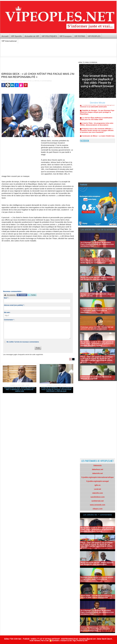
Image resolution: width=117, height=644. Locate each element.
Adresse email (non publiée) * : (14, 305)
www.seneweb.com (98, 505)
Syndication (56, 641)
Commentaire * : (9, 320)
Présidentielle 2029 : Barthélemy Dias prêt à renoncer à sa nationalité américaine (20, 390)
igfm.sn (98, 485)
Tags (74, 641)
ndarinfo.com (98, 493)
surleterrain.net (98, 501)
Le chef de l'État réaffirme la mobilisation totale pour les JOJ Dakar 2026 (96, 120)
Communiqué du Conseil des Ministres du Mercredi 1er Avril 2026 (96, 378)
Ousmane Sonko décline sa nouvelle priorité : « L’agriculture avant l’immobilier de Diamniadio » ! (97, 310)
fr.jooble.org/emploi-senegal (98, 481)
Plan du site (45, 641)
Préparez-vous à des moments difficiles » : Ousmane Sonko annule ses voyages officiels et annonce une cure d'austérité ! (97, 132)
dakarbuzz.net (98, 469)
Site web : (7, 312)
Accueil (5, 36)
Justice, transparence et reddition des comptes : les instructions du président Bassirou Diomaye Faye (95, 629)
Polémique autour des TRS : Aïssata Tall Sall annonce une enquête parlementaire (97, 328)
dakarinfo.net (98, 473)
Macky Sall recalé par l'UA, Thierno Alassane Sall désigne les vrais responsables (97, 278)
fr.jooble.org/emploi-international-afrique (98, 477)
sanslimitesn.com (98, 497)
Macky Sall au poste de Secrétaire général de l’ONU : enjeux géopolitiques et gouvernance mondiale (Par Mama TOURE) (97, 344)
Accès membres (35, 641)
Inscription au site (66, 641)
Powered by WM (82, 641)
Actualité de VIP (32, 36)
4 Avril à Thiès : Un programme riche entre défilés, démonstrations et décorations (97, 125)
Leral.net (97, 489)
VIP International (9, 41)
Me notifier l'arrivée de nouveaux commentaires (23, 342)
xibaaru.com (97, 509)
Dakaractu (98, 465)
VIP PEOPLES (94, 36)
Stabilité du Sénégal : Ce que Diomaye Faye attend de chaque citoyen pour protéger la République (56, 390)
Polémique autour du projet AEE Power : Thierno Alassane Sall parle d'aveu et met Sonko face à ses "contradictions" (96, 261)
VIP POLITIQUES (49, 36)
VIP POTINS (80, 36)
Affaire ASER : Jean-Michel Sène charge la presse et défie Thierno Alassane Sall (96, 597)
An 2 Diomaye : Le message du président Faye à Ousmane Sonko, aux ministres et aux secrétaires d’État (97, 244)
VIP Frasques (66, 36)
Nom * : (6, 298)
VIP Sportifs (16, 36)
